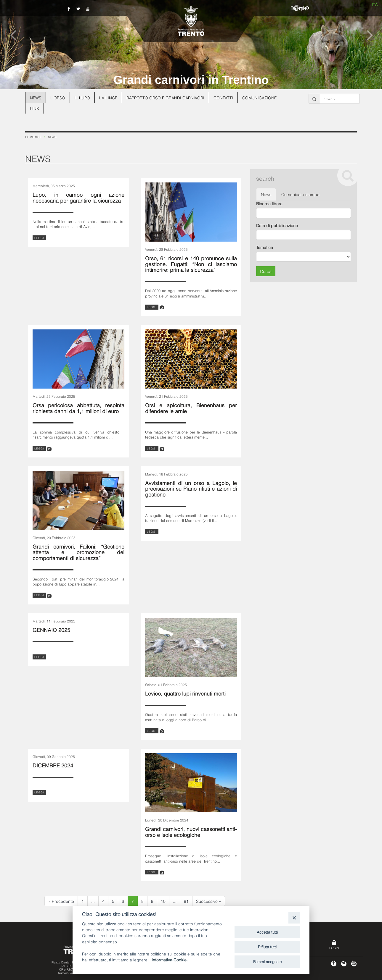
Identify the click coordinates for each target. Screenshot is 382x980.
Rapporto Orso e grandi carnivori (168, 97)
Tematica (265, 247)
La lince (110, 97)
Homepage (33, 137)
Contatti (226, 97)
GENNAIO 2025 (51, 629)
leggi (39, 238)
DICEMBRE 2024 (53, 765)
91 (186, 901)
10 (163, 901)
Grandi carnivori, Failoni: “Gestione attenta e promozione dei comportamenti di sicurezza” (78, 552)
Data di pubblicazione (277, 225)
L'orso (58, 97)
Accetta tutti (267, 932)
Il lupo (83, 97)
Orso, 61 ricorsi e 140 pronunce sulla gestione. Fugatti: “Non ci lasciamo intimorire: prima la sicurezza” (191, 263)
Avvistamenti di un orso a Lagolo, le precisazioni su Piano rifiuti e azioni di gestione (191, 488)
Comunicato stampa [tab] (300, 194)
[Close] (294, 917)
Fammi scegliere (267, 961)
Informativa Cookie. (170, 959)
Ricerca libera (269, 203)
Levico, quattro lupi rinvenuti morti (185, 693)
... (93, 901)
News (36, 97)
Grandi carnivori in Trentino (191, 80)
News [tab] (266, 194)
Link (34, 108)
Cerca (266, 271)
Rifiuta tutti (267, 947)
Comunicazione (263, 97)
